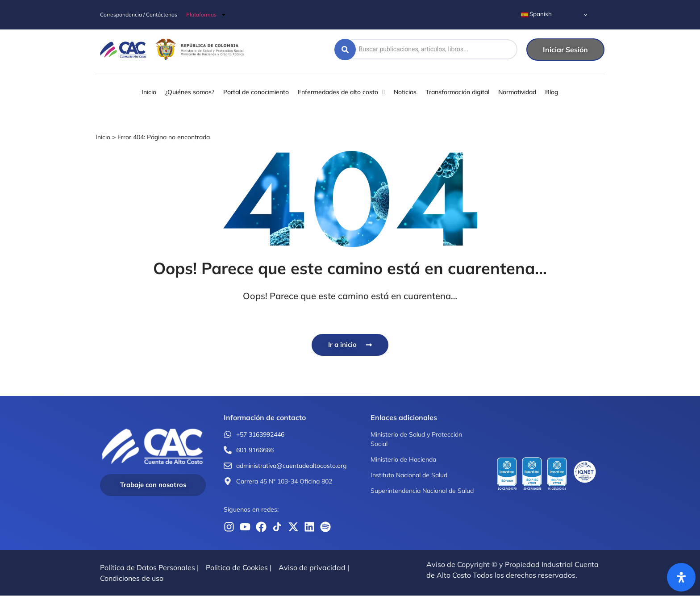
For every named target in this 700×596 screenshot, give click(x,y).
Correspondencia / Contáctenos (139, 15)
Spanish (536, 14)
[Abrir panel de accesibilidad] (681, 577)
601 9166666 (255, 450)
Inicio (103, 137)
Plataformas (206, 15)
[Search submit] (345, 50)
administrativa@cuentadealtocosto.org (291, 466)
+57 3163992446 (260, 435)
